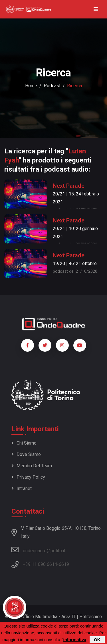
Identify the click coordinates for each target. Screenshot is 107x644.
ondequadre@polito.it (38, 550)
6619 (64, 564)
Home (31, 86)
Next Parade (69, 186)
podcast (52, 86)
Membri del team (32, 466)
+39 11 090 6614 (40, 564)
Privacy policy (28, 477)
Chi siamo (24, 443)
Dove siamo (26, 454)
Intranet (22, 488)
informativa (75, 640)
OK (97, 640)
